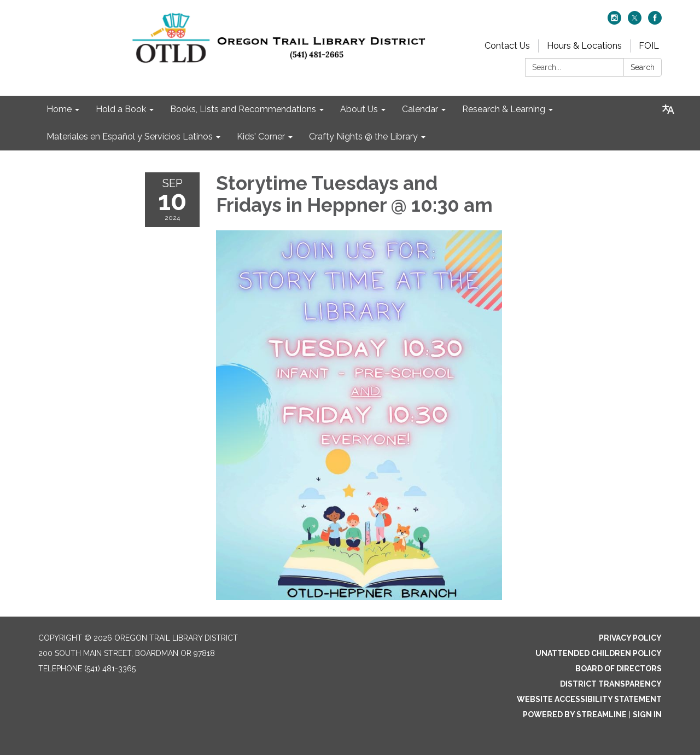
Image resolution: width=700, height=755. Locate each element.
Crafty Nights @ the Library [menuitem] (363, 137)
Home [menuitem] (59, 109)
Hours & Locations (584, 46)
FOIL (649, 46)
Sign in (647, 715)
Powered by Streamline (575, 715)
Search (643, 67)
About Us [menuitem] (359, 109)
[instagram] (614, 22)
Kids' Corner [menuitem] (261, 137)
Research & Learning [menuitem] (504, 109)
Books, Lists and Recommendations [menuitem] (243, 109)
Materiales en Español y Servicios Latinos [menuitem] (130, 137)
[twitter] (635, 22)
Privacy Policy (630, 638)
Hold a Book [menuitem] (121, 109)
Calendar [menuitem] (420, 109)
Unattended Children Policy (599, 653)
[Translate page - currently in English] (668, 109)
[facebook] (655, 22)
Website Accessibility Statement (589, 699)
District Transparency (611, 684)
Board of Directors (619, 669)
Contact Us (507, 46)
